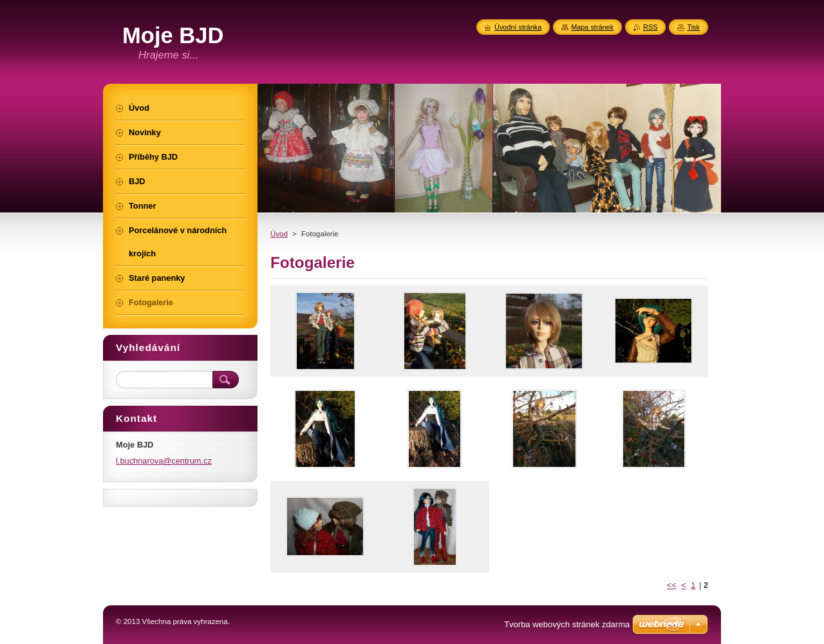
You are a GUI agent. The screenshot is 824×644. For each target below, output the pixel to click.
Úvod (279, 234)
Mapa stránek (592, 27)
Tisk (693, 27)
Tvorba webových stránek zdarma (567, 624)
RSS (650, 27)
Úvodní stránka (518, 27)
